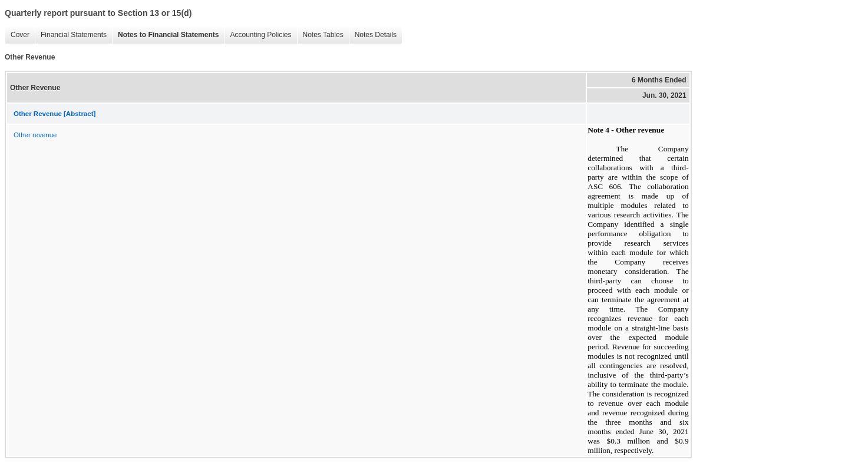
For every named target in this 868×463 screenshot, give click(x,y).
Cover (17, 35)
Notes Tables (320, 35)
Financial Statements (71, 35)
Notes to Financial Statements (165, 35)
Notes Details (373, 35)
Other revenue (35, 135)
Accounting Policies (258, 35)
